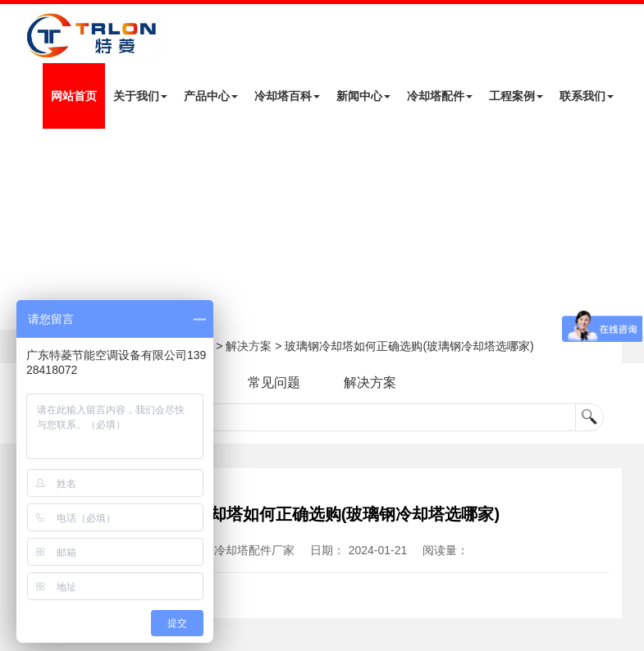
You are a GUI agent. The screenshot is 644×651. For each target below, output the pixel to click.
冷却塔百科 (287, 96)
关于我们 (140, 96)
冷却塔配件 (440, 96)
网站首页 (74, 96)
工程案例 (516, 96)
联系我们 (587, 96)
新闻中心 (363, 96)
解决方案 (249, 346)
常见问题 (274, 382)
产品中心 (211, 96)
